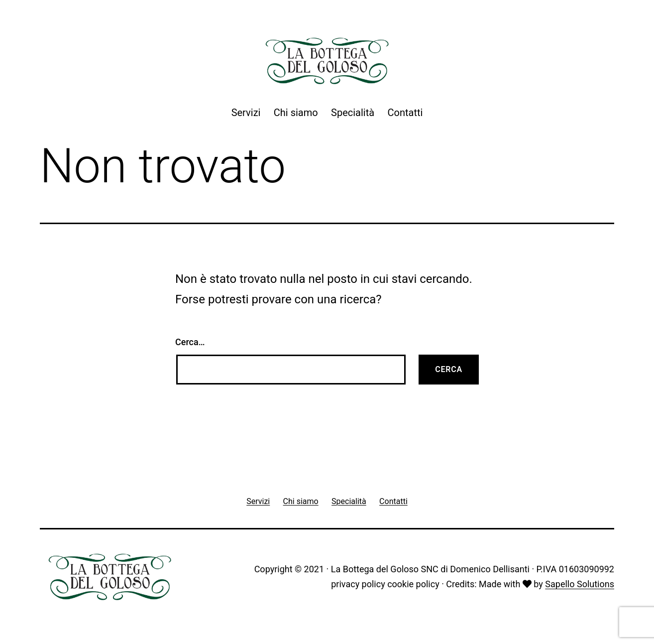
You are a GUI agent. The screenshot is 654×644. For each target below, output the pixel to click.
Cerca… (190, 342)
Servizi (246, 113)
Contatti (405, 113)
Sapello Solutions (580, 584)
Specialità (353, 113)
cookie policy (413, 584)
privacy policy (358, 584)
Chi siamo (296, 113)
